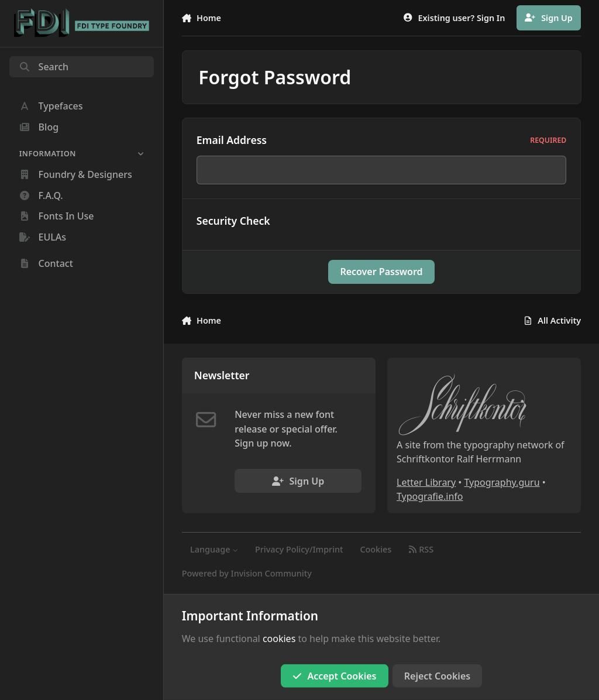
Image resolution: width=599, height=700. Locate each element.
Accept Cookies (335, 676)
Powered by (247, 573)
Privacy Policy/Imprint (299, 549)
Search (44, 67)
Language (214, 549)
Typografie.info (430, 496)
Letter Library (426, 482)
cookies (279, 639)
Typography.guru (502, 482)
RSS (421, 549)
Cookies (376, 549)
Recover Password (381, 272)
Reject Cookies (437, 676)
